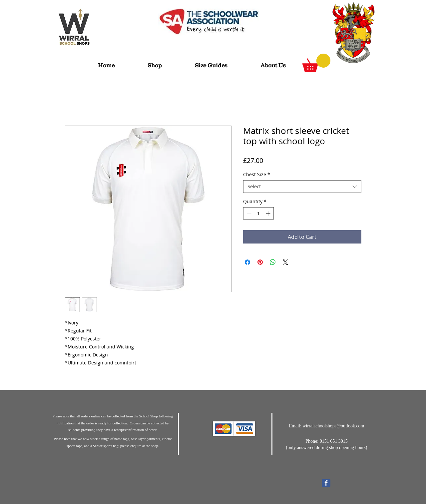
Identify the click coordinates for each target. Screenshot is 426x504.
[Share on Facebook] (247, 262)
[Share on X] (285, 262)
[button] (316, 63)
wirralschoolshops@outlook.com (333, 426)
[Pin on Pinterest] (260, 262)
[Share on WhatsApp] (273, 262)
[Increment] (269, 213)
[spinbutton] (258, 213)
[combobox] (302, 187)
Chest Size (257, 175)
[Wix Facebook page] (326, 483)
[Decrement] (248, 213)
